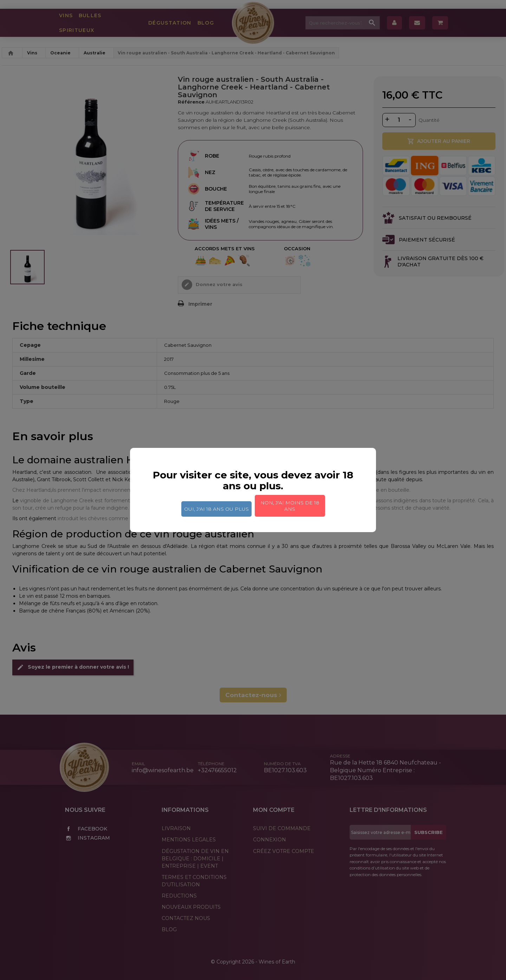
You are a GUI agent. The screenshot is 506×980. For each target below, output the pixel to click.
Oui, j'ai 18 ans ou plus (216, 509)
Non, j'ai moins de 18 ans (290, 506)
